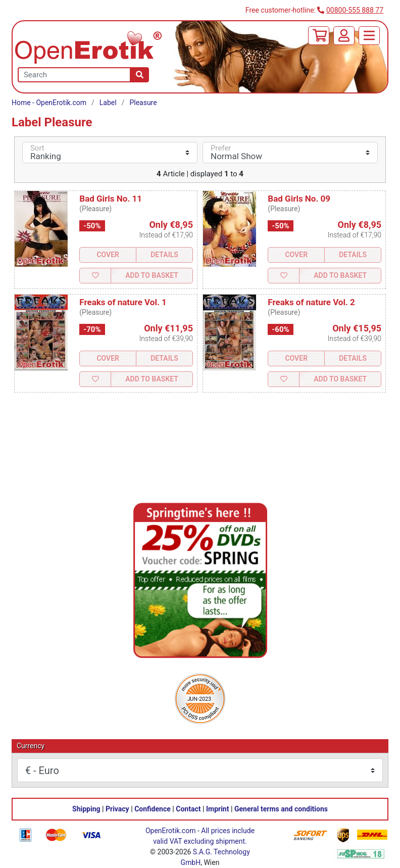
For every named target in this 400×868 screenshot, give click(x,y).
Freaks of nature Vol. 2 (311, 302)
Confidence (153, 809)
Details (164, 255)
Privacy (117, 809)
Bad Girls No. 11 (111, 199)
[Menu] (369, 36)
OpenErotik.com (171, 831)
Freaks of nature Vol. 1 (123, 302)
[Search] (140, 75)
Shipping (86, 809)
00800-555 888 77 (355, 10)
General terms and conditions (281, 809)
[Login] (344, 36)
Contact (188, 809)
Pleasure (143, 103)
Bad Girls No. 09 (299, 199)
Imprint (218, 809)
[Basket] (319, 36)
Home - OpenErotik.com (49, 103)
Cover (108, 255)
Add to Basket (152, 275)
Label (108, 103)
